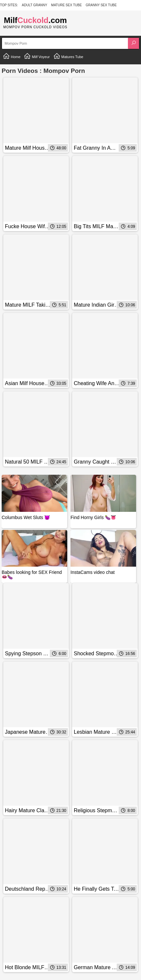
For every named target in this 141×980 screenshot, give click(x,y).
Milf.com (35, 20)
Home (11, 56)
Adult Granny (35, 5)
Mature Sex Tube (67, 5)
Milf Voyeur (37, 56)
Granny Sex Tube (101, 5)
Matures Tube (68, 56)
